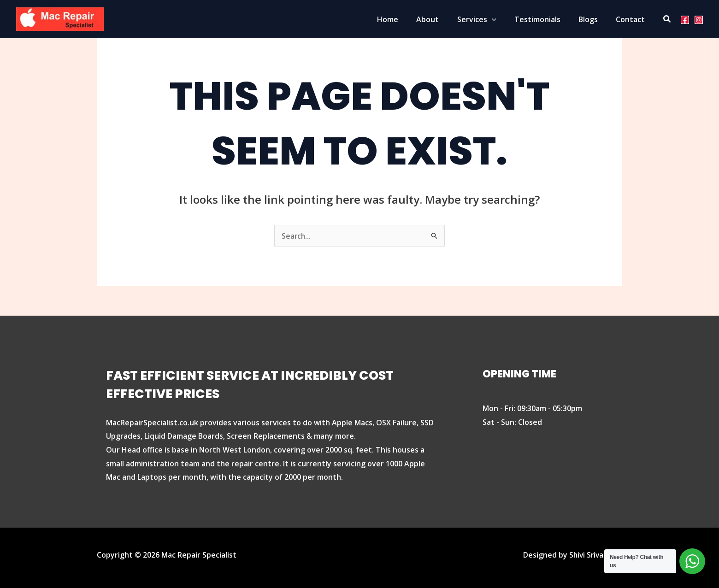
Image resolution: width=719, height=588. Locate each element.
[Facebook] (685, 19)
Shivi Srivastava (594, 555)
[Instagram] (699, 19)
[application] (503, 19)
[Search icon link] (667, 19)
